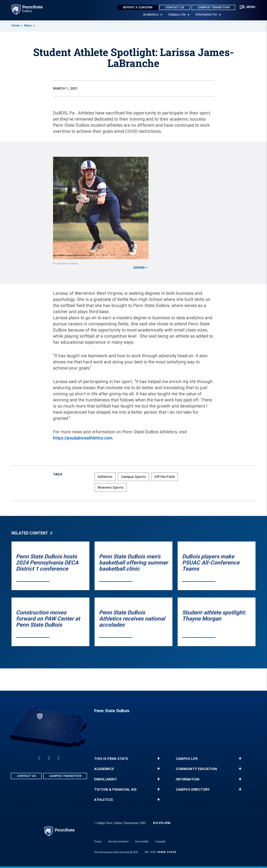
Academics (151, 15)
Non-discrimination (118, 841)
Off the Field (164, 477)
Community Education (196, 769)
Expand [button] (139, 268)
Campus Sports (133, 477)
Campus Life (177, 15)
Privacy (98, 841)
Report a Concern (137, 7)
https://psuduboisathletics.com (83, 438)
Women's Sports (111, 487)
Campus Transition (214, 7)
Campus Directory (193, 790)
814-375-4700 (162, 823)
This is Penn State (111, 759)
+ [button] (158, 759)
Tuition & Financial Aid (115, 790)
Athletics (105, 477)
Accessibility (142, 841)
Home (16, 26)
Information (188, 779)
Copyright (160, 841)
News (28, 26)
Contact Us (175, 7)
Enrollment (106, 779)
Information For (207, 15)
